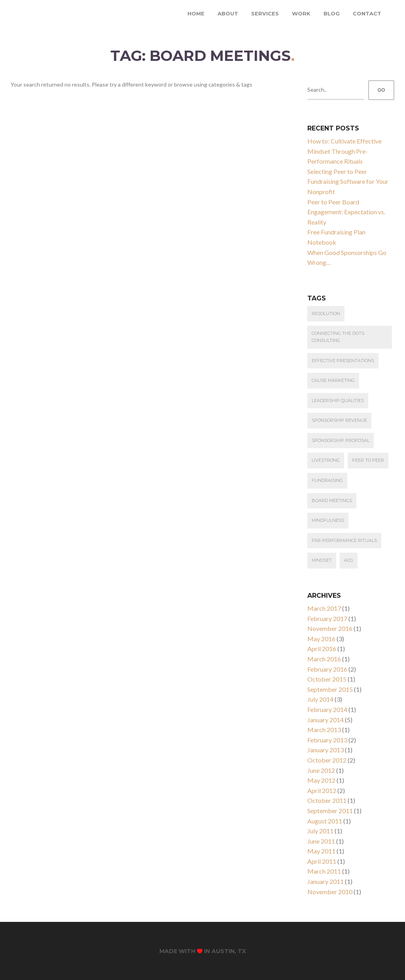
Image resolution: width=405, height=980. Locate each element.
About (228, 13)
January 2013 (326, 750)
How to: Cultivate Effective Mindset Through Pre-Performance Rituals (344, 151)
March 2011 (324, 871)
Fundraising (327, 480)
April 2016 (322, 649)
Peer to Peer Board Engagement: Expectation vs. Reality (346, 212)
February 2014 (327, 709)
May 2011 (321, 851)
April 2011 (322, 861)
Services (265, 13)
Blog (332, 13)
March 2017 (324, 608)
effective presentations (343, 361)
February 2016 (327, 669)
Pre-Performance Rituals (344, 540)
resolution (326, 313)
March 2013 (324, 730)
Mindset (322, 560)
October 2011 (327, 800)
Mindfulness (328, 520)
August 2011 (325, 821)
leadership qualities (338, 400)
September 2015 (330, 689)
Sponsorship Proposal (341, 440)
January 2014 (326, 720)
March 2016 (324, 659)
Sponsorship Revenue (339, 420)
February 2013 (327, 740)
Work (301, 13)
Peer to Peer (368, 460)
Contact (367, 13)
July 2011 (320, 831)
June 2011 (321, 841)
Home (196, 13)
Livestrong (326, 460)
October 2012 (327, 760)
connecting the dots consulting (338, 337)
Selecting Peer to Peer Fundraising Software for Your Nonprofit (348, 181)
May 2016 (321, 639)
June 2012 (321, 770)
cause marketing (333, 380)
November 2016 (330, 628)
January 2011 (326, 881)
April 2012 (322, 790)
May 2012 (321, 780)
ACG (349, 560)
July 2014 (320, 699)
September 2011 (330, 811)
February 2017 (327, 618)
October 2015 (327, 679)
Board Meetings (332, 500)
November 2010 (330, 892)
